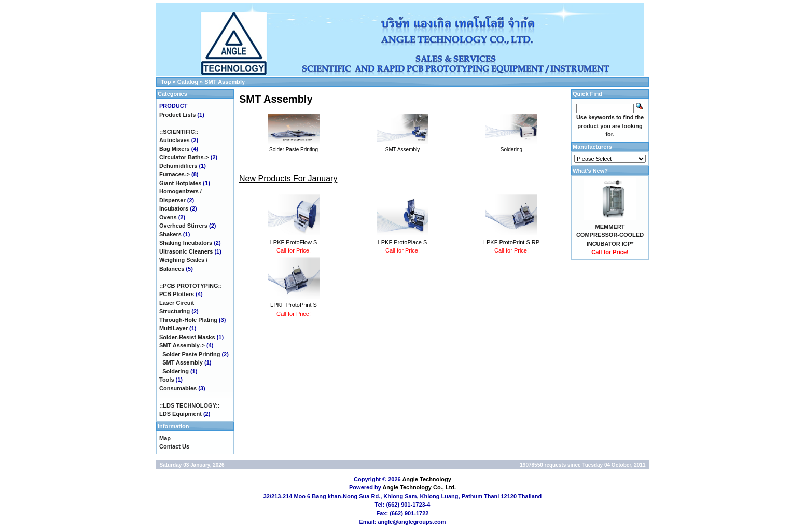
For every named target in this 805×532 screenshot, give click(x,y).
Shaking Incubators (186, 243)
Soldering (176, 371)
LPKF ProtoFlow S (294, 242)
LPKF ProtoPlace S (403, 242)
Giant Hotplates (180, 183)
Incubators (174, 208)
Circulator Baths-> (184, 157)
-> (182, 345)
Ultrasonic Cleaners (186, 251)
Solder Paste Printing (191, 354)
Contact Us (174, 446)
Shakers (170, 234)
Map (165, 438)
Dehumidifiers (178, 166)
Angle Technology (427, 479)
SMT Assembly (225, 82)
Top (166, 82)
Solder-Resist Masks (187, 337)
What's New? (590, 171)
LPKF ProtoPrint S (294, 305)
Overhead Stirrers (183, 226)
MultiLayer (174, 328)
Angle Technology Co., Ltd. (419, 487)
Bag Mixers (175, 149)
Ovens (168, 217)
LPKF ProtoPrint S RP (511, 242)
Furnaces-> (175, 174)
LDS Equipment (181, 414)
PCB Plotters (177, 294)
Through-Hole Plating (188, 320)
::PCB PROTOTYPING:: (191, 286)
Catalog (188, 82)
